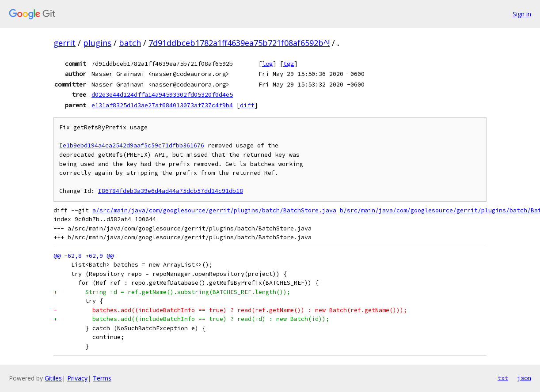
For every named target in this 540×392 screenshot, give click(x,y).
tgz (289, 64)
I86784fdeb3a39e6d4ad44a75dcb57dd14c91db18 (171, 191)
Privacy (77, 378)
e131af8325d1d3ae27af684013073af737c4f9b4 (162, 105)
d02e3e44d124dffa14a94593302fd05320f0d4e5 (162, 94)
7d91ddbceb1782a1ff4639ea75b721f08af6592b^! (239, 43)
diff (247, 105)
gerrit (65, 43)
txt (503, 378)
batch (130, 43)
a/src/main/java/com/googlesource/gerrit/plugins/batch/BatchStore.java (214, 210)
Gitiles (53, 378)
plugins (97, 43)
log (267, 64)
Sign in (522, 14)
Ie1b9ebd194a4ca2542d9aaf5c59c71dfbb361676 (132, 145)
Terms (102, 378)
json (524, 378)
